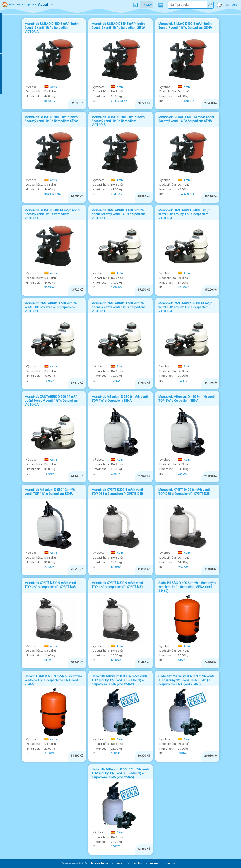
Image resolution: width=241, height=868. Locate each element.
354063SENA (119, 101)
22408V (183, 474)
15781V (183, 381)
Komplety (28, 5)
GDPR (154, 863)
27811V (116, 474)
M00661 (116, 660)
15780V (49, 381)
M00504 (116, 567)
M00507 (49, 660)
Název (148, 5)
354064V (50, 101)
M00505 (183, 567)
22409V (49, 567)
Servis (120, 863)
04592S (49, 753)
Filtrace (14, 5)
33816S (183, 753)
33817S (116, 846)
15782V (116, 381)
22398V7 (117, 287)
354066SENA (186, 194)
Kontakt (171, 863)
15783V (49, 474)
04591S (183, 660)
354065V (117, 194)
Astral (51, 87)
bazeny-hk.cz (100, 863)
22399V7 (183, 287)
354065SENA (53, 194)
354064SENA (186, 101)
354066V (50, 287)
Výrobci (137, 863)
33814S (116, 753)
